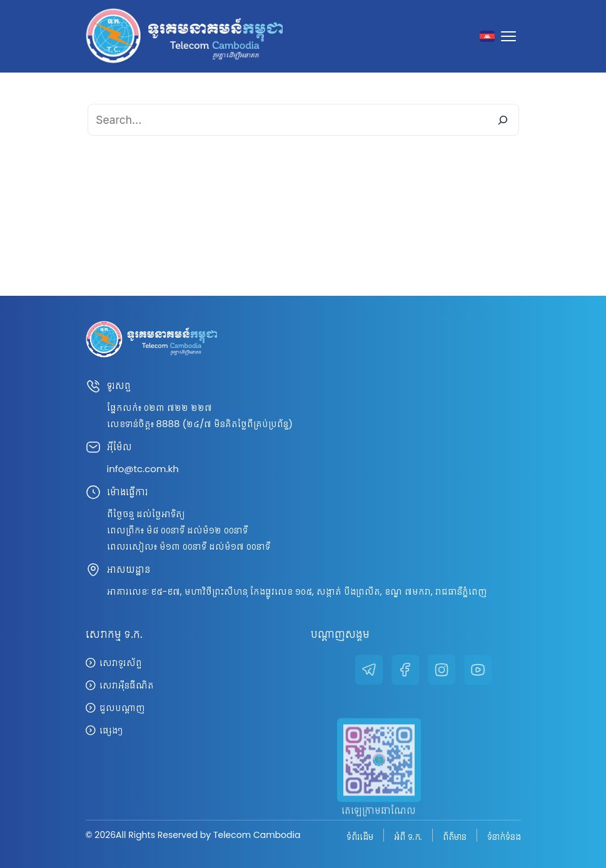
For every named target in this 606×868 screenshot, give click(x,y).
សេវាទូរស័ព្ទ (121, 663)
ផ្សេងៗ (111, 730)
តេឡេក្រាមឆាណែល (379, 824)
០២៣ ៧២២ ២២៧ (178, 407)
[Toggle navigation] (511, 36)
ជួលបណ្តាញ (122, 708)
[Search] (502, 120)
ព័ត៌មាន (455, 836)
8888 (168, 424)
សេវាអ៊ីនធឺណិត (127, 685)
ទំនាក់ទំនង (504, 836)
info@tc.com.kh (143, 469)
